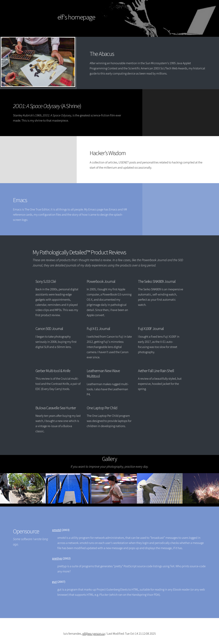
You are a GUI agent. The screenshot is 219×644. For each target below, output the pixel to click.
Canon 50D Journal (49, 329)
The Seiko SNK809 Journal (157, 281)
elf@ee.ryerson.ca (94, 634)
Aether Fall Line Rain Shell (156, 371)
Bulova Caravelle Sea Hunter (56, 408)
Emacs (20, 200)
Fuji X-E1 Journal (98, 329)
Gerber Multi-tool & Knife (53, 371)
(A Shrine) (47, 106)
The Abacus (102, 54)
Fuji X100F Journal (151, 329)
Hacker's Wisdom (108, 153)
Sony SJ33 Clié (46, 281)
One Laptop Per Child (102, 408)
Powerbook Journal (101, 281)
